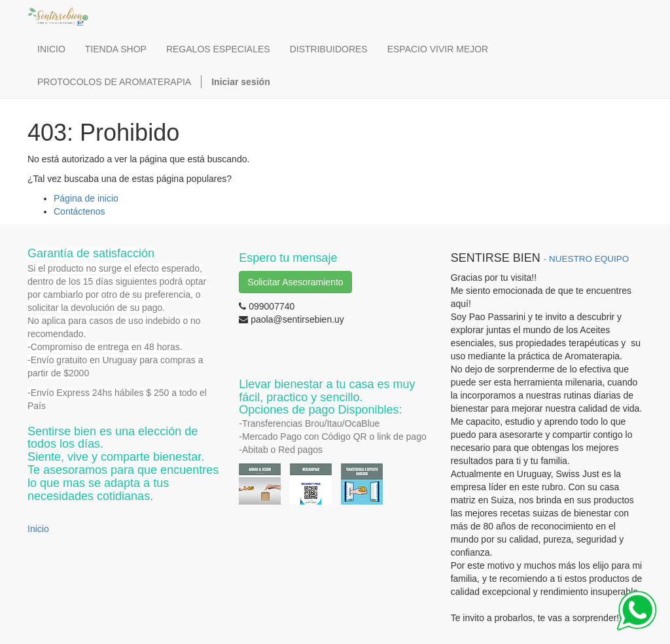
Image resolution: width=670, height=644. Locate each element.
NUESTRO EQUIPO (589, 259)
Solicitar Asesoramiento (295, 282)
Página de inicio (86, 198)
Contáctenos (79, 211)
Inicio (38, 529)
